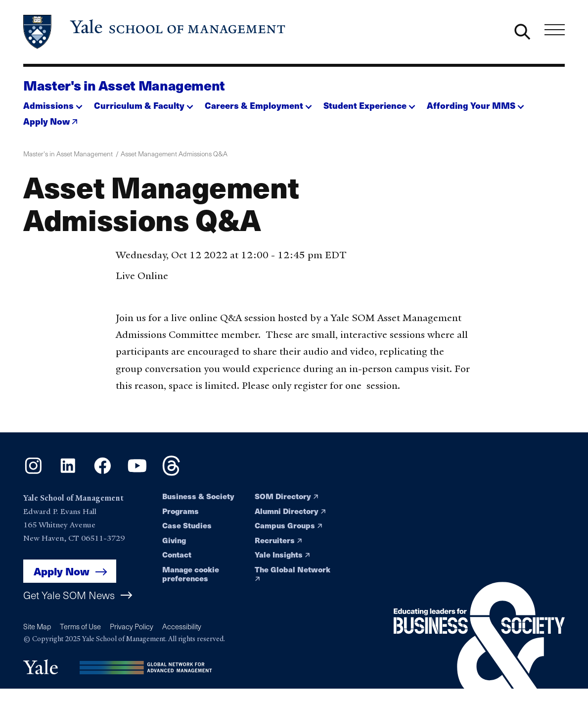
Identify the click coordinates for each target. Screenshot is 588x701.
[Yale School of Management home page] (155, 32)
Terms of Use (80, 626)
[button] (53, 103)
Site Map (37, 626)
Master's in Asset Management (124, 85)
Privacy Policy (132, 626)
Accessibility (182, 626)
